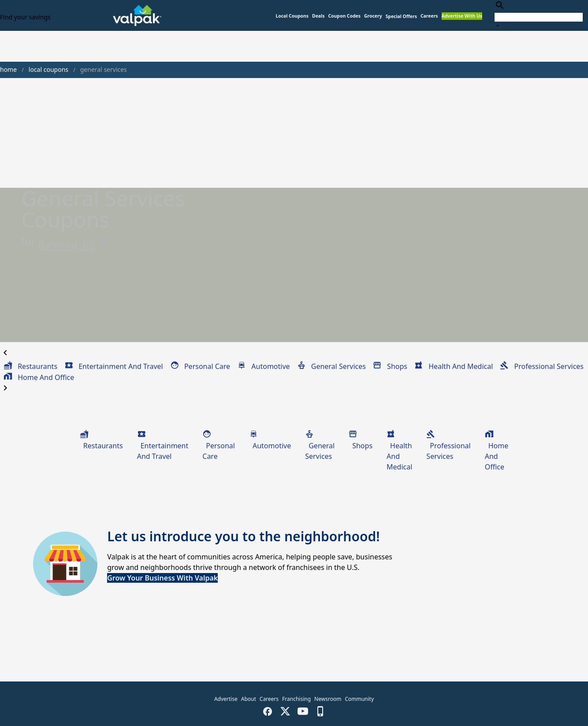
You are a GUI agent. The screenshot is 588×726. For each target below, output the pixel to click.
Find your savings (25, 17)
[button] (401, 17)
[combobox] (539, 15)
